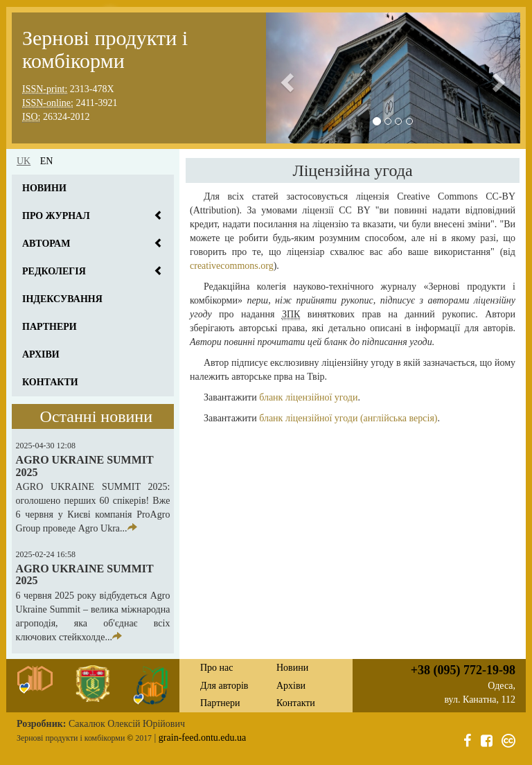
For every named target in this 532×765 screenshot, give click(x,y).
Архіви (41, 354)
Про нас (217, 668)
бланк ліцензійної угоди (308, 397)
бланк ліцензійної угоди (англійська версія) (348, 418)
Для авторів (224, 686)
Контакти (50, 382)
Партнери (50, 327)
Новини (44, 188)
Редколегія (54, 271)
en (47, 161)
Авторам (46, 244)
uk (24, 161)
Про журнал (56, 216)
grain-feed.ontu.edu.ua (202, 738)
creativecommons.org (232, 266)
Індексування (62, 299)
